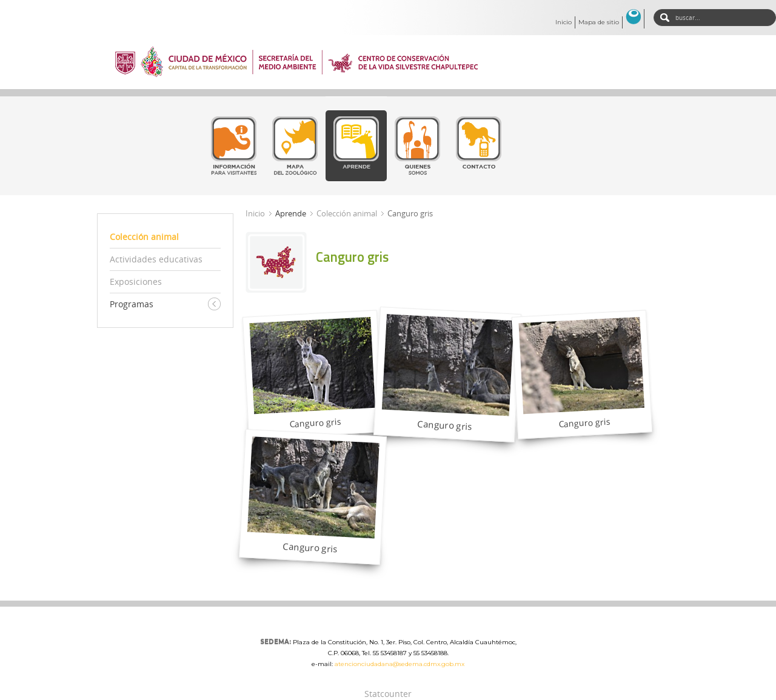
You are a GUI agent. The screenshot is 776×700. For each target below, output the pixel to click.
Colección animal (347, 213)
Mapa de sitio (599, 22)
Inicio (564, 22)
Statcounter (388, 694)
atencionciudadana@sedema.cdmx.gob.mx (400, 664)
